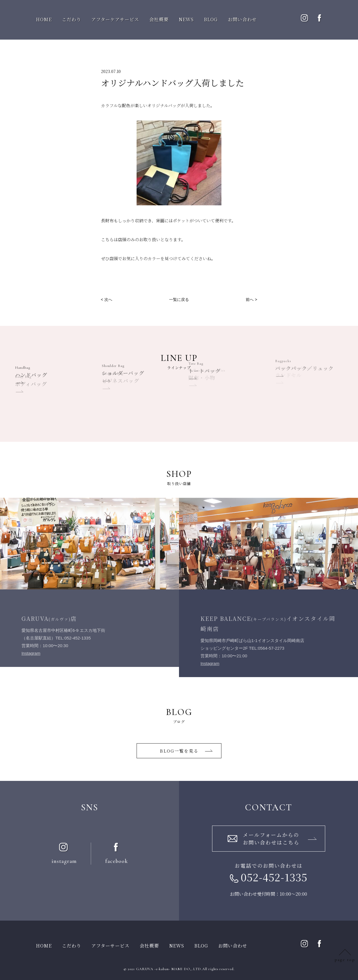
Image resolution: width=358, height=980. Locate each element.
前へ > (251, 300)
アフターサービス (110, 946)
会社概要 (159, 19)
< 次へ (107, 300)
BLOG (211, 19)
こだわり (72, 19)
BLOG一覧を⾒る (179, 751)
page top (345, 960)
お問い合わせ (242, 19)
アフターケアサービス (115, 19)
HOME (44, 19)
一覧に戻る (179, 300)
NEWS (186, 19)
